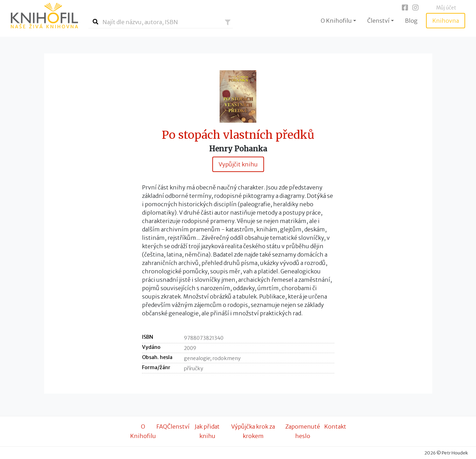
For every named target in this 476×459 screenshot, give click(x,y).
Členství (178, 426)
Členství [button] (378, 21)
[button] (228, 22)
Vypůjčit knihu (238, 164)
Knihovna (446, 21)
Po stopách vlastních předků (238, 135)
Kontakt (335, 426)
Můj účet (446, 8)
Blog (411, 21)
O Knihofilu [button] (336, 21)
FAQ (162, 426)
